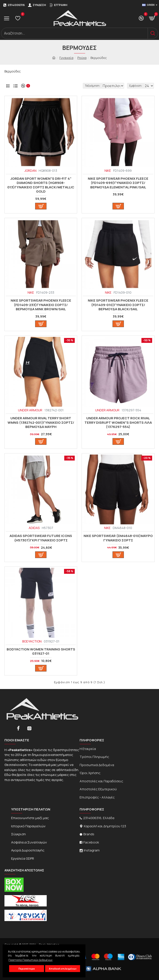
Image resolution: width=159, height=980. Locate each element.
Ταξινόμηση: (65, 86)
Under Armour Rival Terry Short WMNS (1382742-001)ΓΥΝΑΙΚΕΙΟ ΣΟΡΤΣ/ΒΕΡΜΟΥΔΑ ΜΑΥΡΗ (41, 423)
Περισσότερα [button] (27, 969)
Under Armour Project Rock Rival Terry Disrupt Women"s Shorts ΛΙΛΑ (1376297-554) (118, 423)
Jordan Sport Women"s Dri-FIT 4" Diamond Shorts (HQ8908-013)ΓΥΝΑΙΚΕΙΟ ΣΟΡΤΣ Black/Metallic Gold (41, 185)
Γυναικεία (66, 58)
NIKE (108, 171)
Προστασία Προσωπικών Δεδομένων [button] (30, 960)
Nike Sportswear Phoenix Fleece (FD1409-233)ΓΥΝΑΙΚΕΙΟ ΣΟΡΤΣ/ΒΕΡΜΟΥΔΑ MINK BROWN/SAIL (41, 305)
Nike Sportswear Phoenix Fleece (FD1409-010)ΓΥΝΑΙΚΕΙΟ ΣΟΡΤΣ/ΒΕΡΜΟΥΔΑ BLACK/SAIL (118, 305)
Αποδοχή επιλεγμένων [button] (63, 969)
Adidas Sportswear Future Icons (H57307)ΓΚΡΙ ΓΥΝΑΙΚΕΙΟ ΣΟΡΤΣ (41, 538)
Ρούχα (82, 58)
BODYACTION (32, 641)
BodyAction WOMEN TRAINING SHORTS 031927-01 (41, 651)
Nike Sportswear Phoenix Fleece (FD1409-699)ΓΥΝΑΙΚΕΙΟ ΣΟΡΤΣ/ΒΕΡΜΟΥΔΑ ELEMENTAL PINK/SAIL (118, 183)
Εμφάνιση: (136, 86)
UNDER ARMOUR (30, 410)
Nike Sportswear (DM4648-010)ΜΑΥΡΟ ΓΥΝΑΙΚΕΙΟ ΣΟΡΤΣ (118, 538)
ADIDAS (34, 528)
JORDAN (30, 171)
